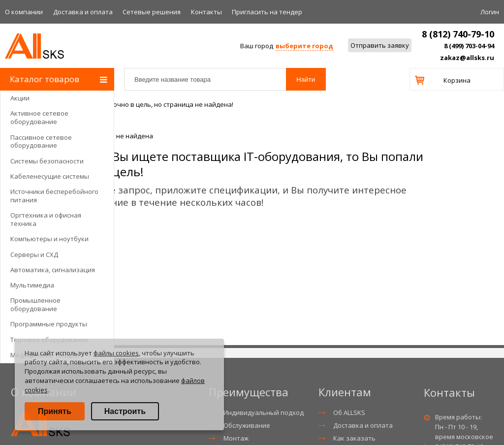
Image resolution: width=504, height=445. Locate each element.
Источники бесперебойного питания (54, 196)
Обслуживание (247, 425)
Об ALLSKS (349, 413)
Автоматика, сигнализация (53, 270)
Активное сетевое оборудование (39, 117)
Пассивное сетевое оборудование (41, 142)
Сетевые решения (152, 12)
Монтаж (236, 438)
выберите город (304, 46)
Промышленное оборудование (35, 304)
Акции (20, 98)
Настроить (125, 411)
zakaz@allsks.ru (467, 58)
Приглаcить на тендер (267, 12)
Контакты (206, 12)
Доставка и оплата (83, 12)
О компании (24, 12)
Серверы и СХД (34, 254)
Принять (55, 411)
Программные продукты (49, 324)
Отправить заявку (380, 45)
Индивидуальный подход (264, 413)
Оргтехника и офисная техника (46, 219)
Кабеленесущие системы (50, 176)
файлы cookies (116, 353)
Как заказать (354, 438)
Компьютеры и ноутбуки (49, 239)
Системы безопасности (47, 161)
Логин (490, 12)
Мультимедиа (32, 285)
